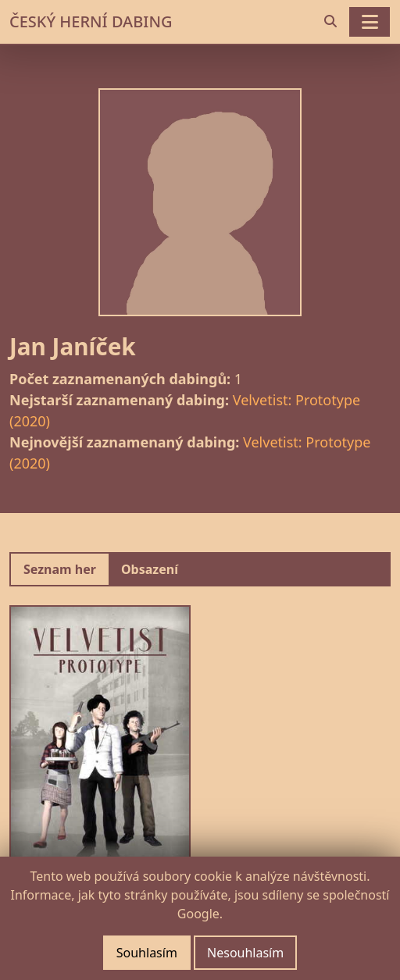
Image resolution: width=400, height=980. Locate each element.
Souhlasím (147, 953)
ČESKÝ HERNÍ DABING (91, 21)
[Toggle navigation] (370, 22)
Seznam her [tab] (60, 569)
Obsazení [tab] (150, 569)
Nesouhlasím (245, 953)
